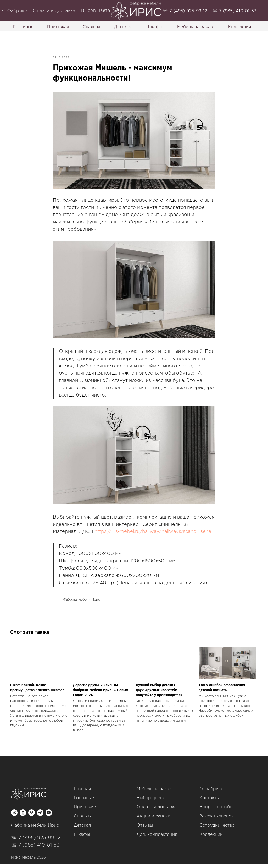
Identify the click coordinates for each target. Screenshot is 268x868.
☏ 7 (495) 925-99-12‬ (36, 842)
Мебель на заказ (154, 793)
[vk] (14, 816)
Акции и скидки (153, 820)
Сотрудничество (217, 829)
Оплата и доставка (157, 811)
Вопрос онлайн (216, 811)
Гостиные (84, 802)
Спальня (83, 820)
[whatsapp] (49, 816)
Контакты (210, 802)
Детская (82, 829)
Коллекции (211, 838)
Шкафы (82, 838)
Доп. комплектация (157, 838)
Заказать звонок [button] (217, 820)
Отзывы (145, 829)
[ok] (23, 816)
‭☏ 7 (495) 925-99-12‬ (185, 11)
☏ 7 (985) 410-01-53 (35, 849)
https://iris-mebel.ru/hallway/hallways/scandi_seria (153, 534)
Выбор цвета (150, 802)
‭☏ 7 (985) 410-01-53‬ (234, 11)
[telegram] (40, 816)
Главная (82, 793)
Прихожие (85, 811)
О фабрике (211, 793)
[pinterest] (32, 816)
